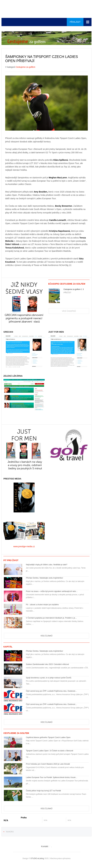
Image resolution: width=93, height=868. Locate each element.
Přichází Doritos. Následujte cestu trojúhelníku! (44, 578)
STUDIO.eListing (37, 858)
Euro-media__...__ (46, 9)
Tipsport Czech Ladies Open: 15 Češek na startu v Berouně (50, 751)
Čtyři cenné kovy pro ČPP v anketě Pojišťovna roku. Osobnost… (51, 691)
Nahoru (10, 832)
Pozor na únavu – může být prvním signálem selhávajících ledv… (52, 591)
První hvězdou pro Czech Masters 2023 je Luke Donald (48, 764)
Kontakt (45, 846)
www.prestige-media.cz (24, 546)
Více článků (46, 636)
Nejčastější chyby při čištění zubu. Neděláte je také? (47, 565)
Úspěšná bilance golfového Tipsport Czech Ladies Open (48, 737)
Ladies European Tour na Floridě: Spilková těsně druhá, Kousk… (52, 777)
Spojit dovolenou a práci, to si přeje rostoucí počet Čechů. (49, 678)
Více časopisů (69, 311)
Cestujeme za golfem (25, 67)
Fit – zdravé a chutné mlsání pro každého (42, 605)
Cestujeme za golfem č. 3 (74, 289)
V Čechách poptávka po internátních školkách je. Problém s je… (51, 618)
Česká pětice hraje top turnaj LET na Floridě (43, 791)
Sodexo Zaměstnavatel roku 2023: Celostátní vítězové (47, 664)
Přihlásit (75, 22)
